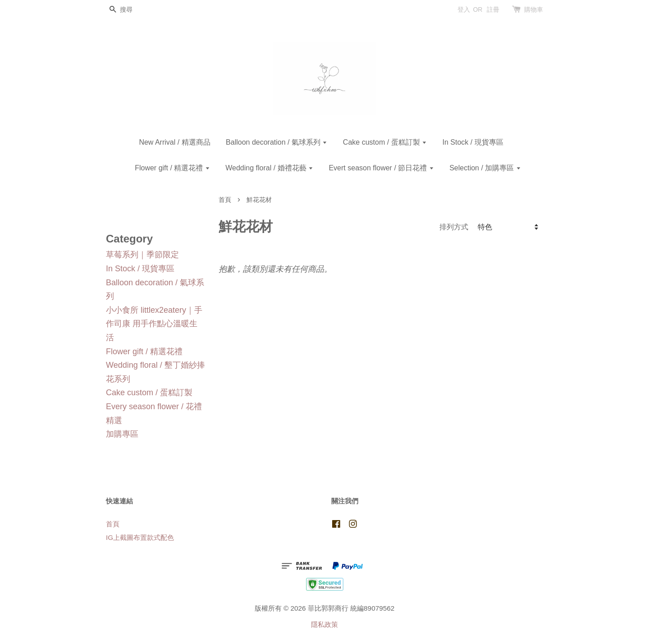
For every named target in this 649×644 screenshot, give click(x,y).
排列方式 (454, 227)
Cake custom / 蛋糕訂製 (385, 142)
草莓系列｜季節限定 (142, 255)
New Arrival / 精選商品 (174, 142)
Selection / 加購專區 (485, 168)
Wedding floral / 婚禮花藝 (269, 168)
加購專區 (122, 434)
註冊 (493, 9)
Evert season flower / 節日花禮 (381, 168)
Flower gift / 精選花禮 (172, 168)
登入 (464, 9)
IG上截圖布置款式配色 (140, 537)
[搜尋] (133, 10)
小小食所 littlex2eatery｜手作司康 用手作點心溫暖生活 (154, 324)
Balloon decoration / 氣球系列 (277, 142)
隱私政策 (324, 624)
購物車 (534, 9)
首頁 (225, 200)
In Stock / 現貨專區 (473, 142)
